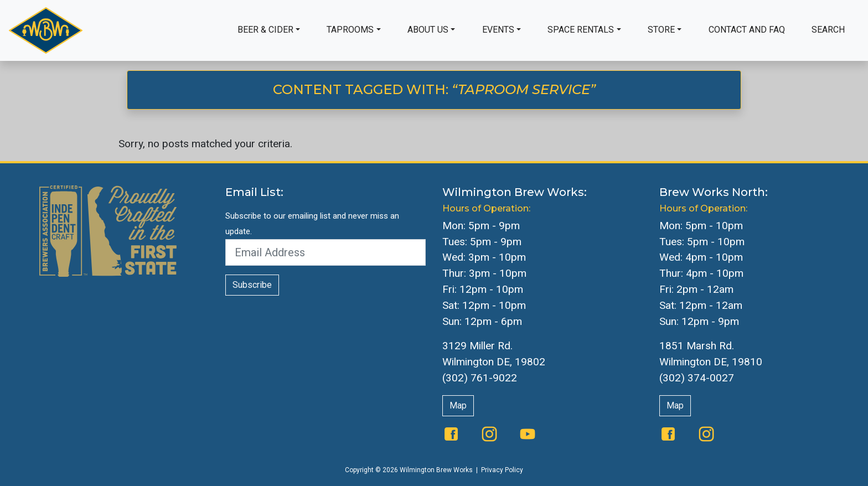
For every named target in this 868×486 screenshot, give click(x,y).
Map (458, 405)
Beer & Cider (265, 30)
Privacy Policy (502, 470)
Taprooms (350, 30)
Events (498, 30)
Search (828, 30)
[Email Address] (325, 252)
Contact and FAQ (747, 30)
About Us (428, 30)
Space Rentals (581, 30)
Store (661, 30)
